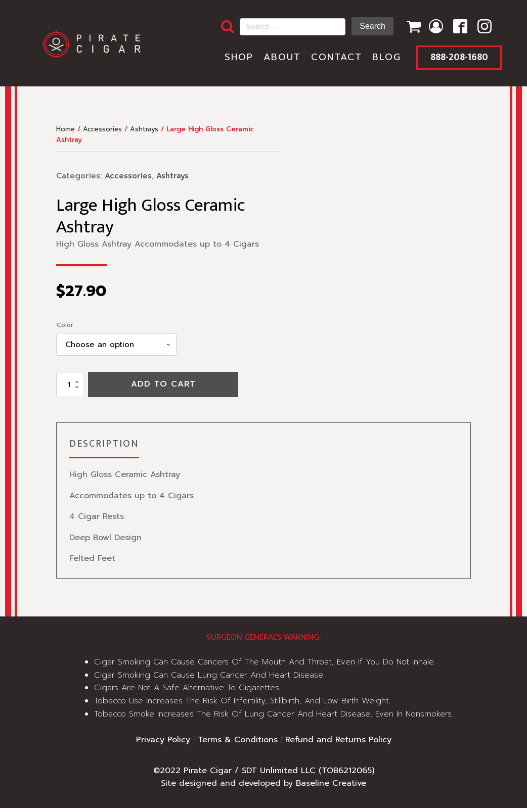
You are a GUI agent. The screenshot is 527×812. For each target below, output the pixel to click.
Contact (334, 59)
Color (65, 328)
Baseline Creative (331, 787)
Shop (236, 59)
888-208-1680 (457, 59)
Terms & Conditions (238, 744)
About (279, 59)
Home (65, 133)
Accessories (102, 133)
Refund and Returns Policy (338, 744)
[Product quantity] (70, 389)
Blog (384, 59)
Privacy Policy (163, 744)
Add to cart (163, 388)
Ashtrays (144, 133)
